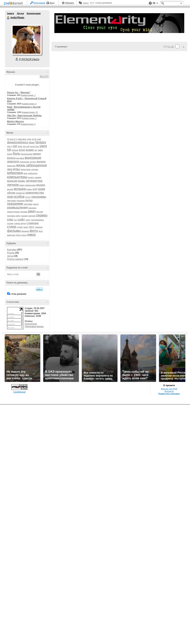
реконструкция (13, 212)
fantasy (41, 142)
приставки (28, 204)
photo (20, 146)
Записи (10, 13)
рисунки (40, 212)
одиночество (35, 193)
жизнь (21, 165)
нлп (35, 189)
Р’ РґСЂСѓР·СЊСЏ (29, 59)
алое (22, 150)
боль (17, 154)
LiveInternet (14, 3)
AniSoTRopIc (8, 18)
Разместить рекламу (169, 394)
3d (8, 139)
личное (13, 185)
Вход (52, 3)
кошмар (38, 177)
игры (16, 169)
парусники (11, 201)
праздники (15, 204)
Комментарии (34, 13)
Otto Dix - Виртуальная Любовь (24, 116)
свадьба (32, 216)
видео (37, 154)
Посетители (31, 324)
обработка (20, 193)
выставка (20, 158)
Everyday (12, 250)
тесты (10, 256)
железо (41, 161)
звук (10, 169)
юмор (32, 235)
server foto (35, 146)
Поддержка (150, 3)
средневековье (37, 220)
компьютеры (17, 177)
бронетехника (27, 154)
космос (31, 177)
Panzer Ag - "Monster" (19, 93)
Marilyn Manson (15, 121)
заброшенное (36, 165)
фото (34, 231)
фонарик (25, 231)
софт (21, 220)
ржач (32, 211)
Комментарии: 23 (30, 112)
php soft (26, 146)
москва (10, 189)
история (35, 169)
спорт (28, 220)
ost (15, 146)
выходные (33, 158)
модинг (41, 185)
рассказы (32, 208)
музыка (20, 189)
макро (22, 185)
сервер (42, 215)
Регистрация (39, 3)
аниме (30, 150)
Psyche (11, 253)
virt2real (15, 150)
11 (169, 46)
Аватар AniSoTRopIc (27, 40)
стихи (12, 227)
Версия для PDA (169, 389)
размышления (17, 207)
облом (11, 193)
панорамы (39, 197)
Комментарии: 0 (29, 104)
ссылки (10, 223)
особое (19, 197)
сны (10, 219)
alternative (22, 139)
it (12, 146)
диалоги (13, 161)
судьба (20, 227)
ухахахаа (39, 227)
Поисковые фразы (34, 326)
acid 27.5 (13, 139)
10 (172, 46)
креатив (12, 181)
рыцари (24, 216)
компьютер (33, 173)
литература (34, 181)
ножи (42, 189)
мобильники (30, 185)
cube (39, 139)
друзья (33, 162)
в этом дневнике (18, 294)
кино (26, 173)
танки (26, 227)
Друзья (20, 13)
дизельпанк (24, 162)
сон (15, 220)
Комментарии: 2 (28, 95)
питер (29, 200)
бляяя (10, 154)
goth (9, 146)
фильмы (14, 231)
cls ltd (34, 139)
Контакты (169, 391)
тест (31, 227)
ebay (32, 142)
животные (11, 166)
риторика (11, 216)
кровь (21, 181)
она (10, 197)
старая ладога (20, 223)
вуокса (11, 158)
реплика (24, 212)
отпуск (28, 197)
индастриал (26, 169)
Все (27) (44, 76)
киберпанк (15, 173)
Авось (86, 3)
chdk (29, 139)
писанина (21, 201)
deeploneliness (18, 142)
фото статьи (21, 235)
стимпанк (33, 223)
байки (40, 150)
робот (18, 216)
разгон (36, 204)
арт (36, 150)
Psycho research (15, 259)
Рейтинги (70, 3)
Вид (155, 4)
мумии (29, 189)
